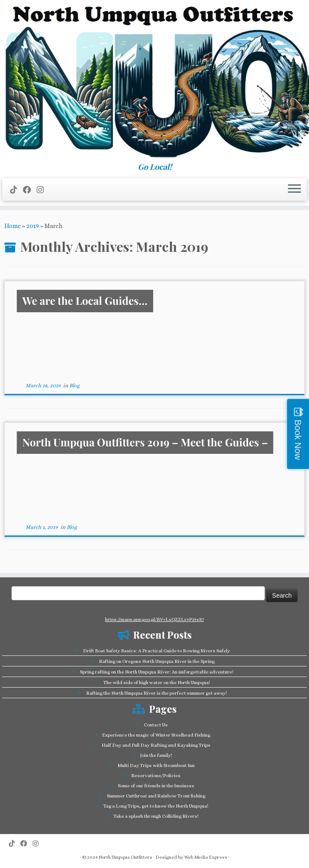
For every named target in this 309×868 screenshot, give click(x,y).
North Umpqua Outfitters (125, 857)
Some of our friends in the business (156, 786)
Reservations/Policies (156, 776)
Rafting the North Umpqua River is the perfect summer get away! (156, 693)
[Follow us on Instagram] (43, 190)
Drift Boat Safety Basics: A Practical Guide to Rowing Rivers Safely (156, 651)
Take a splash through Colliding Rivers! (156, 816)
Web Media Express (206, 857)
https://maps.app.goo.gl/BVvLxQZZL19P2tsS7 (154, 619)
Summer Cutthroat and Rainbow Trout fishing (156, 796)
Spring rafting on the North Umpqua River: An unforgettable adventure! (157, 672)
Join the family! (156, 755)
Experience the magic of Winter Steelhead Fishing (156, 735)
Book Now (298, 440)
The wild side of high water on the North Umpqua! (157, 683)
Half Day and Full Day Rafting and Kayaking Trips (156, 745)
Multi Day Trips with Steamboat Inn (156, 765)
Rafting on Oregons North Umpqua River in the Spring (157, 661)
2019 (33, 226)
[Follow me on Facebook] (30, 190)
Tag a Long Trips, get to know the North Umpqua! (156, 806)
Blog (74, 385)
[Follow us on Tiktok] (17, 190)
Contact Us (156, 725)
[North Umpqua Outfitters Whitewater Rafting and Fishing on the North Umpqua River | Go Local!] (154, 81)
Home (13, 226)
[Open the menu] (294, 190)
